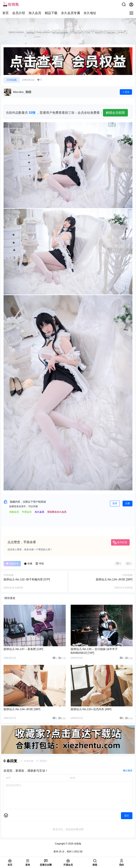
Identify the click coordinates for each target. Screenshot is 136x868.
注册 (127, 503)
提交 (127, 816)
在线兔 (77, 844)
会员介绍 (19, 13)
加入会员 (35, 13)
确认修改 (128, 770)
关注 (126, 92)
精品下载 (51, 13)
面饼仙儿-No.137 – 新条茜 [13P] (23, 649)
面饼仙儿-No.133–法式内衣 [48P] (91, 709)
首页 (6, 13)
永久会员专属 (70, 13)
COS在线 (12, 80)
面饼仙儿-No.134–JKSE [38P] (114, 579)
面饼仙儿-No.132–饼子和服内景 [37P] (27, 579)
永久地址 (90, 13)
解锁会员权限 (115, 113)
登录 (115, 503)
